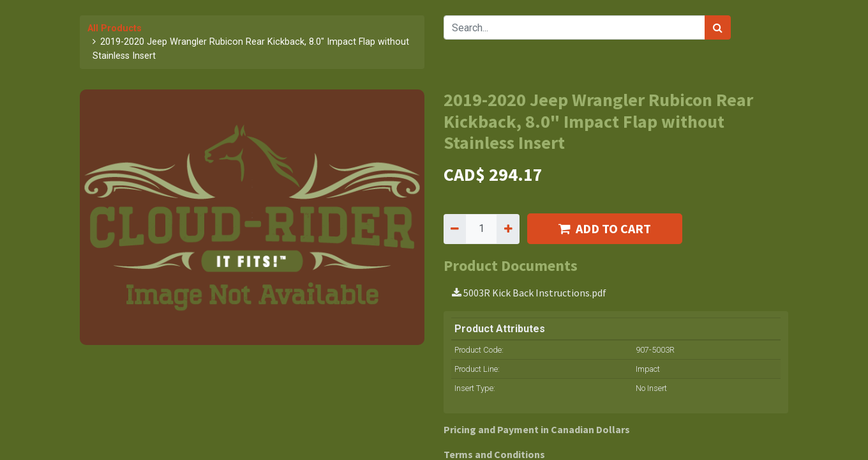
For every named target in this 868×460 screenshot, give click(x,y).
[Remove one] (455, 229)
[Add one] (508, 229)
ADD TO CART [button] (605, 228)
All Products (115, 28)
